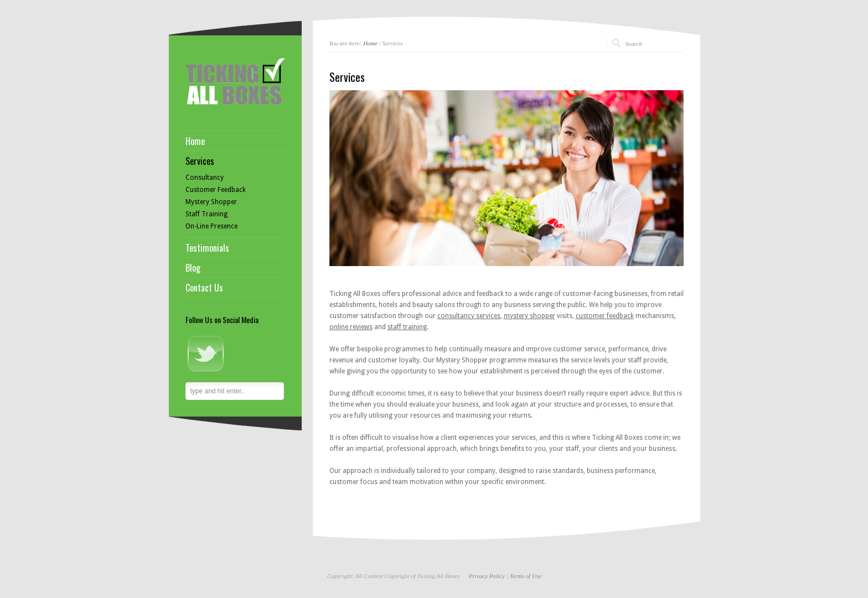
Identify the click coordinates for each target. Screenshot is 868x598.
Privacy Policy (487, 576)
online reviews (351, 327)
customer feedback (605, 316)
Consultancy (205, 178)
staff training (407, 327)
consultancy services (469, 316)
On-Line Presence (211, 226)
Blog (193, 268)
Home (370, 43)
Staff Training (206, 214)
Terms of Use (525, 576)
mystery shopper (529, 316)
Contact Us (204, 288)
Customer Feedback (216, 190)
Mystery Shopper (211, 202)
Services (200, 161)
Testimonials (207, 248)
